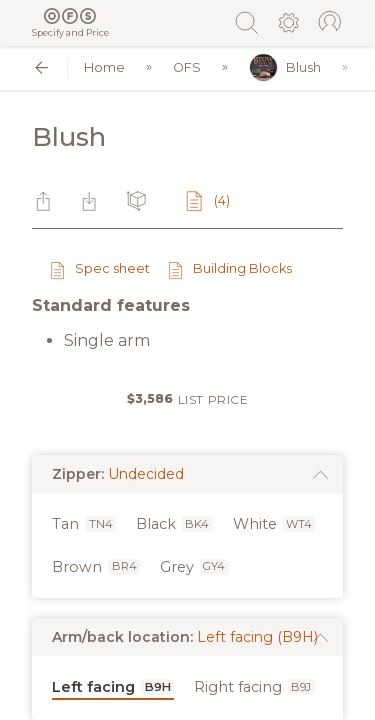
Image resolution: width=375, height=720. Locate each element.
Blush (285, 67)
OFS (187, 67)
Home (104, 67)
